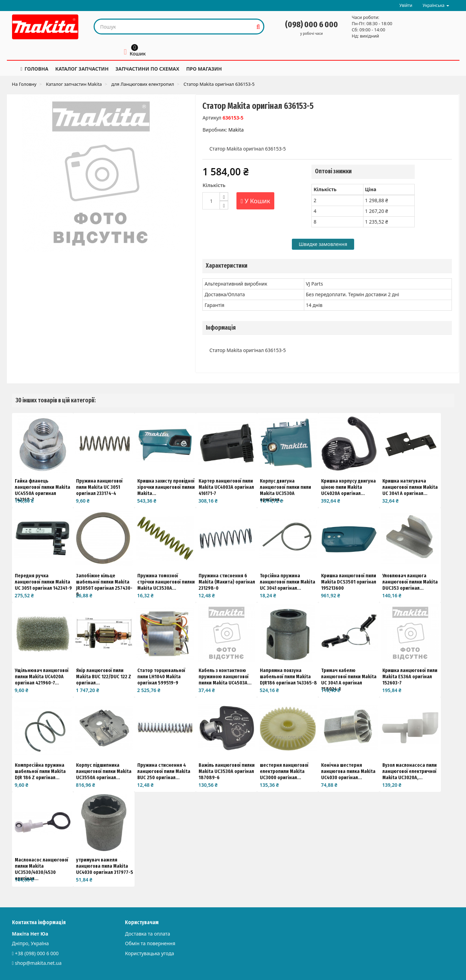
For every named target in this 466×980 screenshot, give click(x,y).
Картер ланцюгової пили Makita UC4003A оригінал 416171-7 (226, 487)
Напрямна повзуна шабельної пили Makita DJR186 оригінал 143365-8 (288, 677)
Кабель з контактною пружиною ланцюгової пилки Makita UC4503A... (225, 677)
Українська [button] (436, 5)
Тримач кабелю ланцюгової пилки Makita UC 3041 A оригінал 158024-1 (349, 680)
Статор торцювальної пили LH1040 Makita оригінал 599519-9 (161, 677)
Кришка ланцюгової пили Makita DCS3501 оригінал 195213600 (349, 582)
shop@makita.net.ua (38, 963)
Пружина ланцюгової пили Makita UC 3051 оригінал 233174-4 (99, 487)
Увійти (406, 5)
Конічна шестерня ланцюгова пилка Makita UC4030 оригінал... (348, 771)
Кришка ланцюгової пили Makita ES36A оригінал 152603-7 (410, 677)
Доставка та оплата (147, 934)
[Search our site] (174, 27)
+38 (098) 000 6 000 (37, 953)
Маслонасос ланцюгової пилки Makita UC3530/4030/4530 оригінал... (41, 869)
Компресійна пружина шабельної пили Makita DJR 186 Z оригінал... (40, 771)
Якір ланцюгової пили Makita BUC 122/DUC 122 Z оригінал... (104, 677)
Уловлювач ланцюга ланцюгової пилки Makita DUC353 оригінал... (410, 582)
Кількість (214, 185)
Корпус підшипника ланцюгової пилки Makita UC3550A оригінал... (104, 771)
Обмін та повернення (150, 943)
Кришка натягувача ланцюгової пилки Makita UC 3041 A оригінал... (410, 487)
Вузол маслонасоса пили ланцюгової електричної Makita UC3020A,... (410, 771)
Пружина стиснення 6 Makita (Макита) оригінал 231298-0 (227, 582)
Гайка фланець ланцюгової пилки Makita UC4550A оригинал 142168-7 (43, 490)
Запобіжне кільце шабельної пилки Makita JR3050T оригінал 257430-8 (104, 585)
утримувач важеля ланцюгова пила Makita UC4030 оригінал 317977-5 (105, 866)
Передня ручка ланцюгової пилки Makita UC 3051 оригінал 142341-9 (43, 582)
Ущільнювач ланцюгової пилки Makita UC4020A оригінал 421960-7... (42, 677)
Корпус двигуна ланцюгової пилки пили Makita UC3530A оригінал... (285, 490)
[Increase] (224, 197)
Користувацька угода (150, 953)
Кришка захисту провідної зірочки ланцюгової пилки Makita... (166, 487)
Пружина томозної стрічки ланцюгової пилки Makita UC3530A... (166, 582)
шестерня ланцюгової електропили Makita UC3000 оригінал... (284, 771)
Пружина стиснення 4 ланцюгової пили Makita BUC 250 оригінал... (164, 771)
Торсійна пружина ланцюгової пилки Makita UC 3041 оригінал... (288, 582)
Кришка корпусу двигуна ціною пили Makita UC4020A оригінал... (348, 487)
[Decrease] (224, 205)
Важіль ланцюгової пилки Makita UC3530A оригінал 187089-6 (227, 771)
